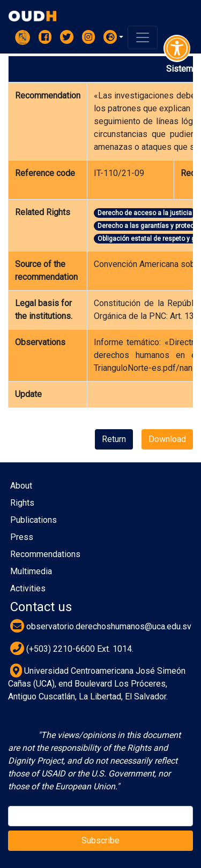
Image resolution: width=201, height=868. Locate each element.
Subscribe (100, 840)
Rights (22, 503)
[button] (114, 37)
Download (167, 439)
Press (22, 537)
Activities (28, 588)
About (21, 486)
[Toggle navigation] (143, 37)
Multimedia (31, 571)
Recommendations (45, 554)
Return (114, 439)
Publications (33, 520)
